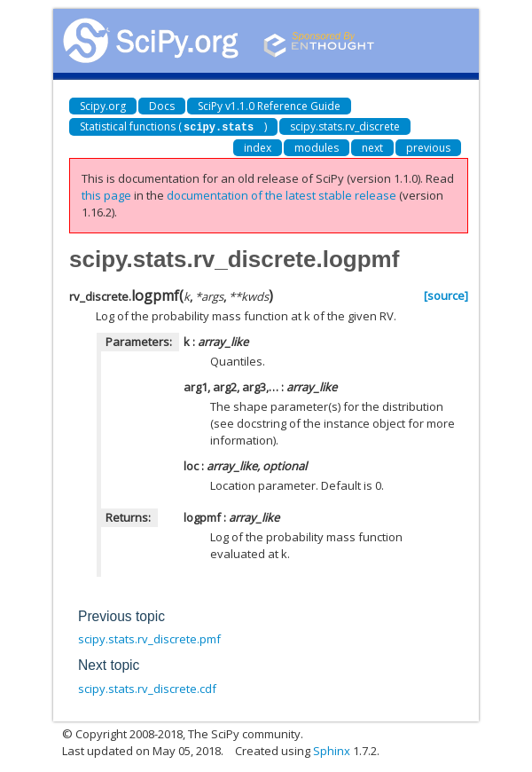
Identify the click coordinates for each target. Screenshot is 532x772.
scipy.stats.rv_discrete (345, 126)
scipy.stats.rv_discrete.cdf (147, 688)
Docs (162, 106)
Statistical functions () (173, 126)
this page (106, 194)
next (372, 147)
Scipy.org (103, 106)
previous (428, 147)
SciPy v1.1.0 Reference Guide (269, 106)
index (258, 147)
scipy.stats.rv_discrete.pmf (149, 638)
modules (317, 147)
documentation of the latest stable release (282, 194)
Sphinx (332, 750)
